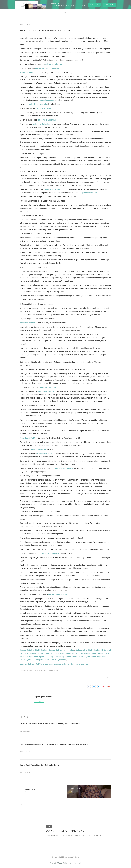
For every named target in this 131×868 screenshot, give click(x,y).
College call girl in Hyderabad (88, 650)
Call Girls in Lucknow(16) (27, 671)
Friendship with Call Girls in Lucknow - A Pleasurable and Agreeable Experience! (54, 744)
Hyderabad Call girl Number (84, 657)
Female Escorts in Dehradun (47, 68)
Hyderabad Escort (73, 653)
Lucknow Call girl (27, 664)
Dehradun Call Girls (28, 323)
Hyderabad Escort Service (92, 653)
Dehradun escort (47, 100)
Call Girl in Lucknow (44, 664)
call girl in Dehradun (54, 64)
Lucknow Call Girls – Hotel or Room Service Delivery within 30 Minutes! (50, 724)
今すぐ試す (94, 4)
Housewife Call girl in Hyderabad (34, 650)
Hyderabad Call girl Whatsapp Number (55, 657)
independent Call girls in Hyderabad (51, 660)
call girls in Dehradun (45, 108)
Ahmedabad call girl (38, 449)
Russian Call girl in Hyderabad (61, 650)
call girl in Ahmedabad (50, 553)
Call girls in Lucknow (80, 664)
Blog (65, 12)
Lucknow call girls (62, 664)
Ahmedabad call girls (64, 468)
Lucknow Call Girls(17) (41, 671)
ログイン (110, 5)
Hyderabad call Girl (35, 653)
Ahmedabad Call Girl (29, 438)
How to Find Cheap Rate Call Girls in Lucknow (39, 765)
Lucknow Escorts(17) (54, 671)
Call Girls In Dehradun (39, 104)
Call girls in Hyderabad (54, 653)
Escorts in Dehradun (28, 73)
